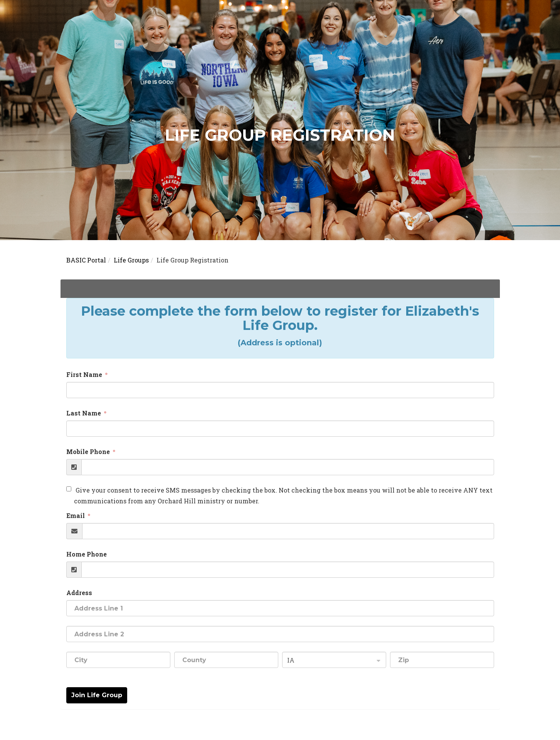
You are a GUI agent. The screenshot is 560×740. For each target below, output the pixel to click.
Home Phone (87, 554)
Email (76, 515)
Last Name (84, 413)
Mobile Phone (89, 452)
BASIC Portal (86, 260)
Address (79, 593)
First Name (85, 374)
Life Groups (131, 260)
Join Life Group (97, 695)
